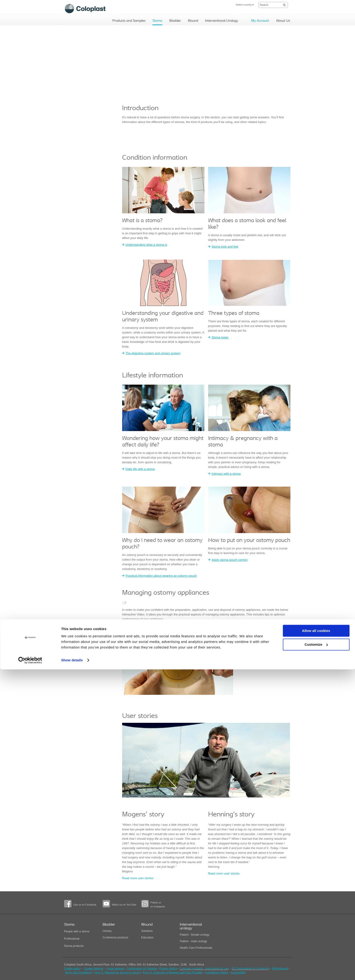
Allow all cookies (316, 941)
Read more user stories (138, 878)
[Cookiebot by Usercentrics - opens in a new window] (30, 971)
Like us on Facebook (85, 905)
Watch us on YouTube (124, 905)
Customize (316, 955)
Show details (72, 971)
